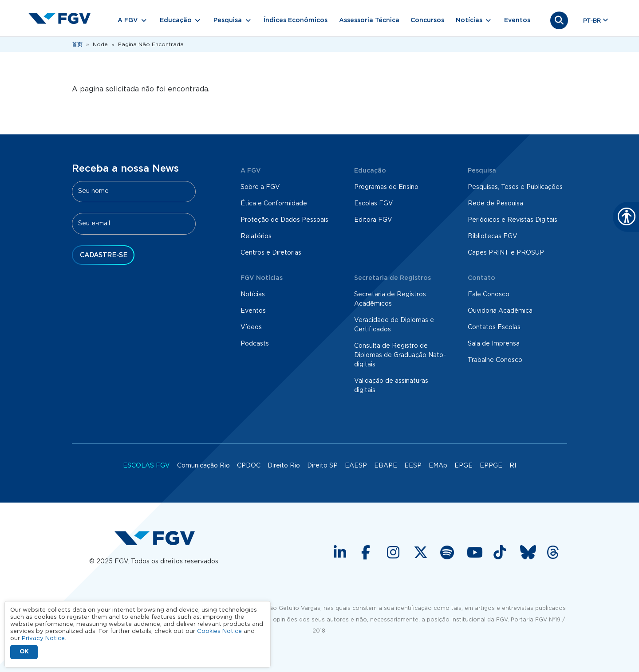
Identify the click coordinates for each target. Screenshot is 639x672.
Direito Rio (284, 466)
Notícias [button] (469, 20)
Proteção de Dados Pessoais (284, 220)
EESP (413, 466)
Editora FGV (373, 220)
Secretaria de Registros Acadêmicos (390, 299)
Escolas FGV (374, 204)
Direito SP (322, 466)
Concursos (427, 20)
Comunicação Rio (203, 466)
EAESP (356, 466)
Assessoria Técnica (369, 20)
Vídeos (251, 327)
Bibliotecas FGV (493, 236)
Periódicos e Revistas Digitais (513, 220)
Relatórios (256, 236)
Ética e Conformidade (274, 204)
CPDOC (249, 466)
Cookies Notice (219, 631)
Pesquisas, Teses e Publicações (515, 187)
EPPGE (491, 466)
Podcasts (255, 344)
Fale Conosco (489, 295)
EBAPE (386, 466)
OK (24, 652)
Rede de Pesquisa (495, 204)
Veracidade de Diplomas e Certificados (394, 325)
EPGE (463, 466)
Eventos (517, 20)
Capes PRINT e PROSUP (506, 253)
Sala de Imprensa (494, 344)
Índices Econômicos (296, 20)
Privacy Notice (43, 639)
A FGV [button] (128, 20)
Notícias (253, 295)
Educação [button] (176, 20)
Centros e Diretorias (271, 253)
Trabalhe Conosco (495, 360)
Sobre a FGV (260, 187)
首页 (77, 44)
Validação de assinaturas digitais (391, 386)
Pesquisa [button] (228, 20)
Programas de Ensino (386, 187)
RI (513, 466)
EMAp (438, 466)
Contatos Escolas (494, 327)
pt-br (592, 21)
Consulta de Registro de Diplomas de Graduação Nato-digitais (400, 355)
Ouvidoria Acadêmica (500, 311)
